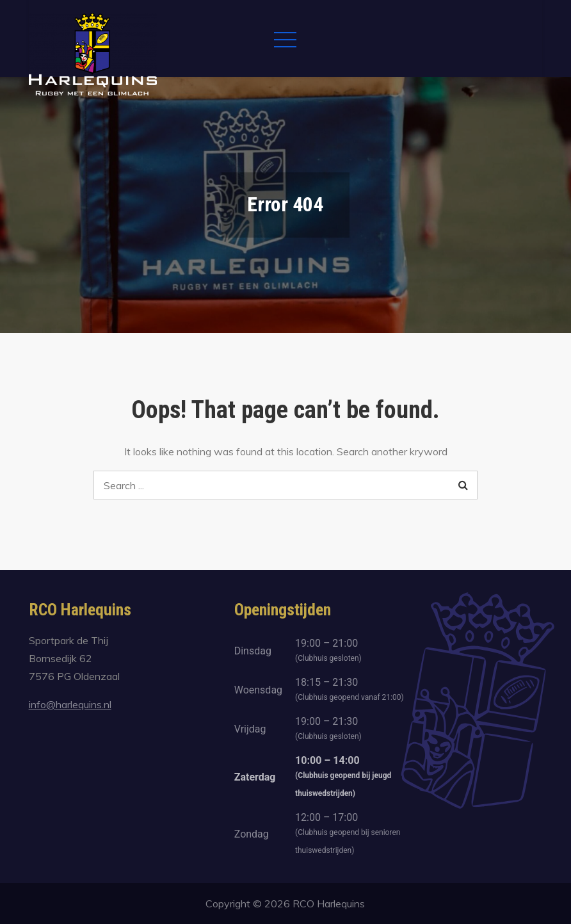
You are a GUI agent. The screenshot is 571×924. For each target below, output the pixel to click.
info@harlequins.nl (70, 704)
